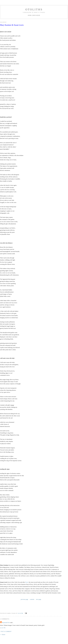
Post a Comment (6, 632)
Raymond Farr (6, 623)
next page (39, 599)
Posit (27, 582)
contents (32, 599)
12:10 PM (20, 613)
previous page (24, 599)
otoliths (34, 9)
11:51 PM (3, 628)
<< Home (3, 635)
